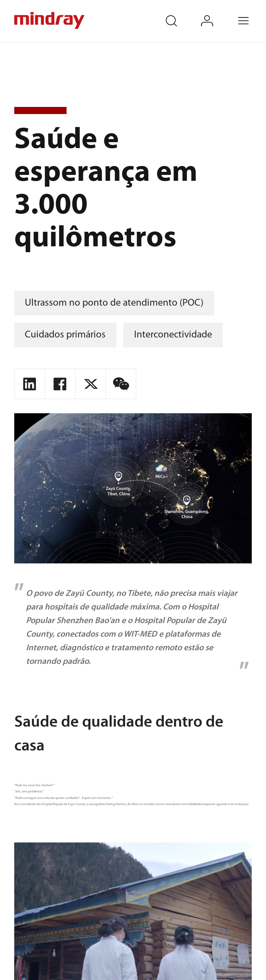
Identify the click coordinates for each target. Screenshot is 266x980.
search (179, 14)
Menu (251, 14)
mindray (50, 21)
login (215, 14)
